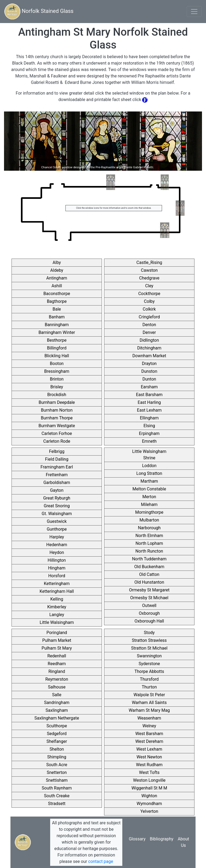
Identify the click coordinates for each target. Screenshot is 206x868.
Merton (149, 497)
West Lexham (149, 749)
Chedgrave (149, 278)
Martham (149, 481)
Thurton (149, 687)
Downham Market (149, 356)
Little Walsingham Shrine (149, 455)
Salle (57, 695)
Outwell (149, 606)
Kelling (57, 599)
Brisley (57, 387)
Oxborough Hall (149, 621)
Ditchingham (149, 348)
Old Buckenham (149, 567)
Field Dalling (57, 459)
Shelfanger (57, 741)
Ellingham (149, 418)
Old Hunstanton (149, 582)
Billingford (57, 348)
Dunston (149, 371)
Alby (57, 262)
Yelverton (149, 811)
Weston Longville (149, 780)
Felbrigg (57, 451)
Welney (149, 726)
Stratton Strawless (149, 640)
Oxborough (149, 613)
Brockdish (57, 395)
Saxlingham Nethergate (57, 718)
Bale (57, 309)
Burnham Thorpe (57, 418)
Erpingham (149, 433)
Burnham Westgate (57, 426)
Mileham (149, 504)
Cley (149, 286)
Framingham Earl (57, 467)
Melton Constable (149, 489)
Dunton (149, 379)
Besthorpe (57, 340)
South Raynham (57, 788)
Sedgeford (57, 734)
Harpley (57, 537)
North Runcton (149, 551)
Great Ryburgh (57, 498)
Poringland (57, 633)
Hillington (57, 560)
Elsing (149, 426)
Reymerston (57, 679)
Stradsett (57, 804)
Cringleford (149, 317)
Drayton (149, 364)
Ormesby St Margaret (149, 590)
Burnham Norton (57, 410)
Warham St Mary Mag (149, 710)
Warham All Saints (149, 703)
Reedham (57, 664)
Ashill (57, 286)
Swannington (149, 656)
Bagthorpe (57, 301)
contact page (101, 861)
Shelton (57, 749)
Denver (149, 332)
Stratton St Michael (149, 648)
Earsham (149, 387)
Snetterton (57, 772)
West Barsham (149, 734)
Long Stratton (149, 473)
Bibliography (161, 839)
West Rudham (149, 765)
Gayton (57, 490)
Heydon (57, 552)
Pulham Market (57, 640)
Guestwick (57, 521)
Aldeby (57, 270)
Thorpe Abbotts (149, 671)
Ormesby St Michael (149, 598)
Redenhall (57, 656)
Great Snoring (57, 506)
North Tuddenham (149, 559)
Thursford (149, 679)
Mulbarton (149, 520)
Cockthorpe (149, 294)
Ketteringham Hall (57, 591)
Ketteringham (57, 584)
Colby (149, 301)
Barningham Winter (57, 332)
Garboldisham (57, 483)
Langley (57, 615)
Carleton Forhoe (57, 433)
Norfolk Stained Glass (39, 12)
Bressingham (57, 371)
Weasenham (149, 718)
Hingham (57, 568)
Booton (57, 364)
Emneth (149, 441)
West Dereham (149, 741)
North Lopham (149, 543)
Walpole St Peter (149, 695)
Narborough (149, 528)
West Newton (149, 757)
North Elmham (149, 536)
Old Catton (149, 574)
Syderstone (149, 664)
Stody (149, 633)
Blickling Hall (57, 356)
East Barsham (149, 395)
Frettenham (57, 475)
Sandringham (57, 703)
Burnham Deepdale (57, 402)
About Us (183, 842)
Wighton (149, 796)
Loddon (149, 466)
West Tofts (149, 772)
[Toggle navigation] (194, 12)
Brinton (57, 379)
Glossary (137, 839)
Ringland (57, 671)
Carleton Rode (57, 441)
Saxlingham (57, 710)
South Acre (57, 765)
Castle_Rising (149, 262)
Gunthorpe (57, 529)
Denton (149, 325)
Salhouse (57, 687)
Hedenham (57, 545)
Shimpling (57, 757)
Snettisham (57, 780)
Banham (57, 317)
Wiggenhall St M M (149, 788)
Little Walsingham (57, 622)
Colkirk (149, 309)
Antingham (57, 278)
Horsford (57, 576)
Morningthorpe (149, 512)
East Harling (149, 402)
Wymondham (149, 804)
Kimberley (57, 607)
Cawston (149, 270)
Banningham (57, 325)
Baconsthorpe (57, 294)
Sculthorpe (57, 726)
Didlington (149, 340)
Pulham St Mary (57, 648)
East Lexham (149, 410)
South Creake (57, 796)
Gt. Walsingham (57, 514)
